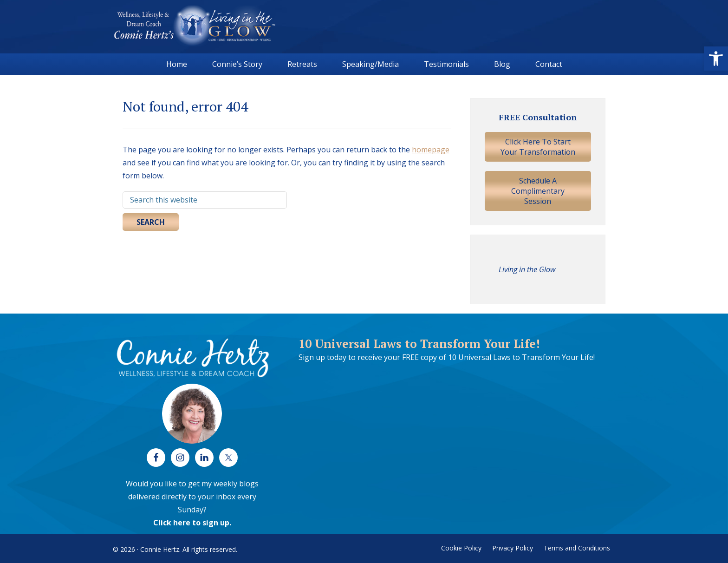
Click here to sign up (191, 523)
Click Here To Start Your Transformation (538, 147)
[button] (716, 59)
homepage (431, 150)
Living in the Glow (527, 269)
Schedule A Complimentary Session (538, 191)
